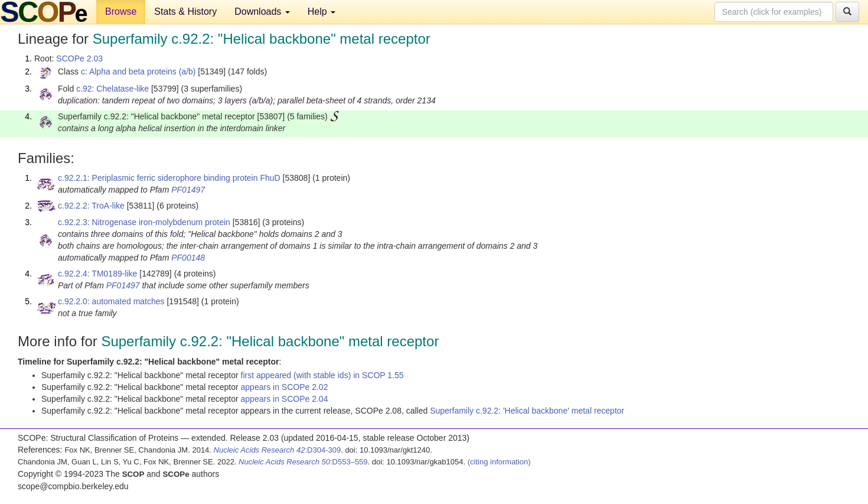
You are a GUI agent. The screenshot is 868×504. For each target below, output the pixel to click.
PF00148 (188, 258)
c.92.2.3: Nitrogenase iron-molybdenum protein (144, 222)
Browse (121, 12)
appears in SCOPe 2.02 (285, 387)
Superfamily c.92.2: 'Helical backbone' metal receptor (527, 411)
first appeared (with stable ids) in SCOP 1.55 (322, 375)
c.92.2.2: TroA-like (91, 206)
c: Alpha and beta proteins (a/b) (138, 71)
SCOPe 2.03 (79, 58)
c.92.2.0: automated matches (111, 301)
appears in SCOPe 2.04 (285, 399)
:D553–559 (303, 462)
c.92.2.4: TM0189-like (97, 274)
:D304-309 (278, 450)
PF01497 (188, 190)
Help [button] (322, 12)
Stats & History (185, 12)
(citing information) (499, 462)
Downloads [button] (262, 12)
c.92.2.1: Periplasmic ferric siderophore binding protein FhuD (169, 178)
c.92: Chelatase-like (112, 89)
